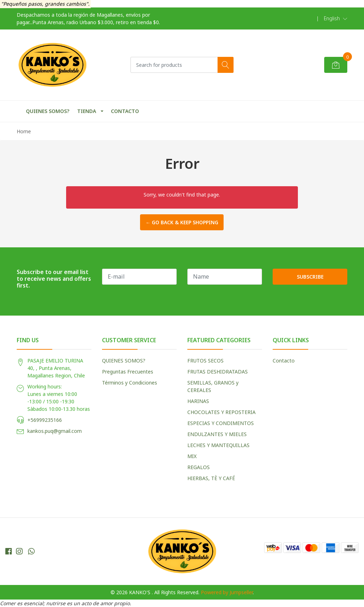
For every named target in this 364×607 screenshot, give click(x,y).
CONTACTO (125, 111)
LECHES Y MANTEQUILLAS (218, 445)
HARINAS (198, 401)
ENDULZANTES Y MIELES (217, 434)
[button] (336, 18)
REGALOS (199, 467)
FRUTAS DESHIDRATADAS (218, 372)
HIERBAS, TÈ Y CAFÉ (211, 478)
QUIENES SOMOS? (48, 111)
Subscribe (310, 277)
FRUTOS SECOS (205, 361)
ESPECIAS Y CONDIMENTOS (221, 423)
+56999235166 (45, 420)
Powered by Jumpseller (227, 592)
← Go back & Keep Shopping (182, 222)
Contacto (284, 361)
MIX (192, 456)
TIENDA (87, 111)
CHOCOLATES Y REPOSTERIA (221, 412)
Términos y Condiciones (130, 383)
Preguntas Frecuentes (128, 372)
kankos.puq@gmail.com (55, 431)
